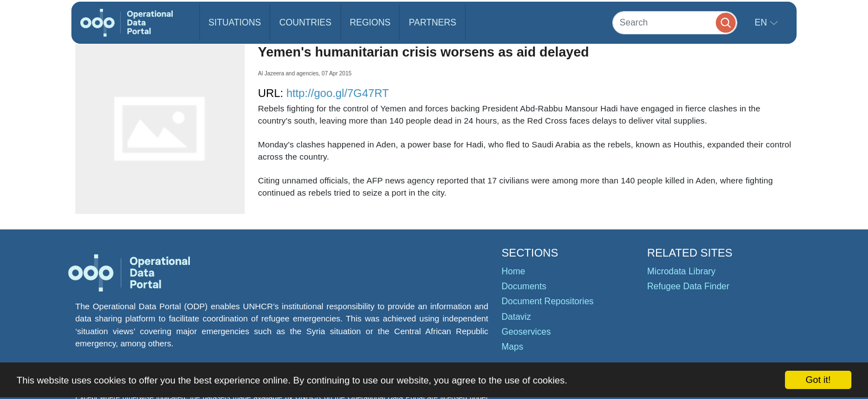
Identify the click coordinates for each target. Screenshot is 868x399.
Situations (235, 22)
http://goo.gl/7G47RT (337, 93)
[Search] (675, 22)
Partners (432, 22)
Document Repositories (547, 301)
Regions (370, 22)
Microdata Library (681, 271)
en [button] (762, 22)
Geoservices (526, 332)
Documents (524, 286)
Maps (512, 347)
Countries (305, 22)
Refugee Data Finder (688, 286)
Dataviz (516, 317)
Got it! (818, 380)
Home (513, 271)
